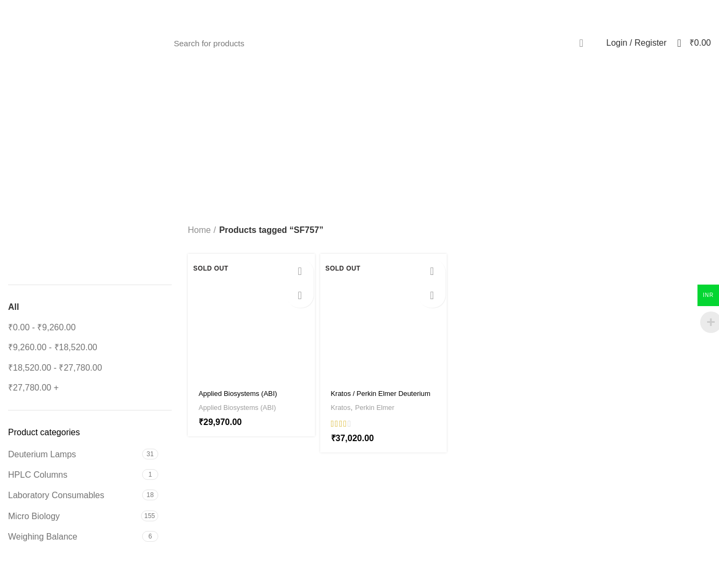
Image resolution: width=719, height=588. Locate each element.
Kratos (343, 407)
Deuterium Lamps (42, 454)
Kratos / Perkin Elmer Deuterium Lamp (372, 398)
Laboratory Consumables (56, 495)
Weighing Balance (43, 537)
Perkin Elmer (382, 407)
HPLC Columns (38, 475)
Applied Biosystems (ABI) (245, 407)
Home (199, 230)
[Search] (380, 43)
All (13, 307)
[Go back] (311, 133)
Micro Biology (34, 516)
